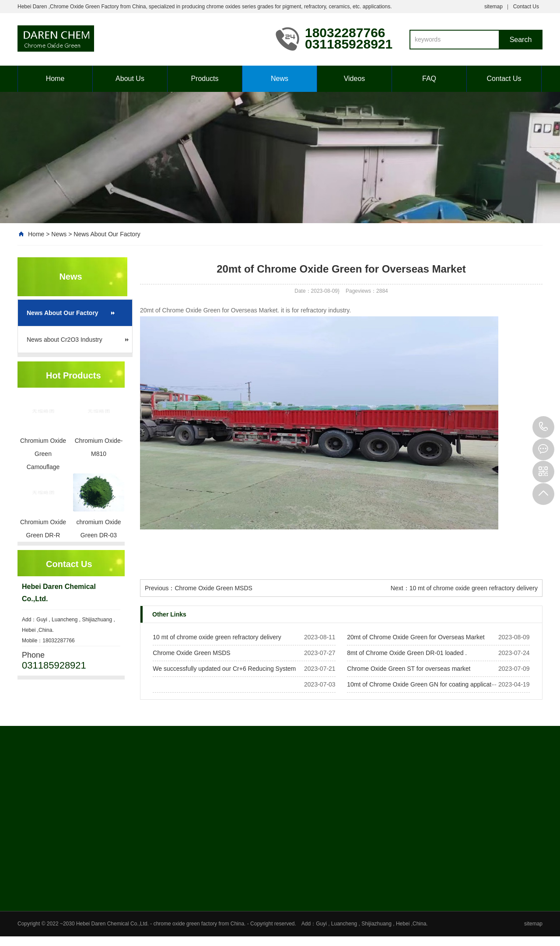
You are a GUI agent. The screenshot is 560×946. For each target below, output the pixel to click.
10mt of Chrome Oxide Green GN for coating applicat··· (422, 684)
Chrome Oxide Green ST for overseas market (409, 669)
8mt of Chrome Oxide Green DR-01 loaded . (407, 653)
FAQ (429, 79)
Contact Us (526, 7)
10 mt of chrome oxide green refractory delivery (474, 588)
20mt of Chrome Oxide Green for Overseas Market (416, 637)
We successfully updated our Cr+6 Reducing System (224, 669)
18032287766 (543, 427)
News (280, 79)
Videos (355, 79)
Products (205, 79)
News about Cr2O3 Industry (65, 340)
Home (55, 79)
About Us (130, 79)
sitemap (493, 7)
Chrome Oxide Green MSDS (213, 588)
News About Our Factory (107, 234)
